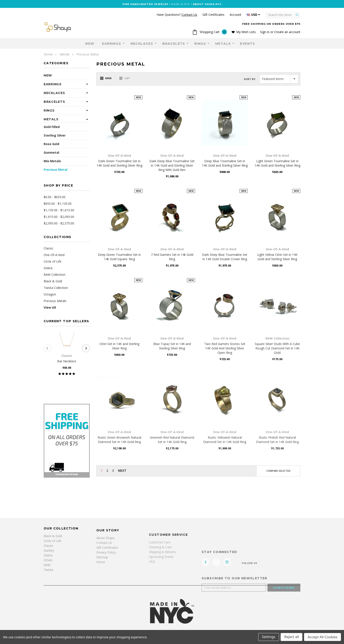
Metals (223, 44)
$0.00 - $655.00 (55, 197)
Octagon (50, 294)
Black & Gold (53, 281)
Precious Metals (55, 301)
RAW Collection (55, 275)
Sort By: (250, 79)
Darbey (49, 596)
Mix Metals (52, 161)
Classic (48, 248)
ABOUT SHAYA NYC (207, 4)
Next (122, 471)
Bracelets (174, 44)
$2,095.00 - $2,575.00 (59, 223)
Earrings (112, 44)
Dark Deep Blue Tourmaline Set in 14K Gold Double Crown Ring (225, 257)
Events (247, 44)
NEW (90, 44)
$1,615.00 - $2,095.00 (59, 217)
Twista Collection (56, 288)
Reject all (291, 637)
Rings (200, 44)
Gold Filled (52, 127)
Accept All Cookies (322, 637)
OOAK (48, 605)
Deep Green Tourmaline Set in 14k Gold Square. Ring (119, 257)
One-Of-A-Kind (54, 255)
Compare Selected (278, 471)
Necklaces (142, 44)
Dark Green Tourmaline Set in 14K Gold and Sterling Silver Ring (119, 163)
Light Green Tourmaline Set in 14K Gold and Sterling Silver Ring (277, 163)
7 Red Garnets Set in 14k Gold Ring (172, 257)
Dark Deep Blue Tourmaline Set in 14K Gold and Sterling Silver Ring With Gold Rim (172, 165)
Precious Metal (88, 54)
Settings (268, 637)
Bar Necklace (67, 361)
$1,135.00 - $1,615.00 (59, 210)
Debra (48, 268)
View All (50, 307)
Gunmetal (51, 152)
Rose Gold (51, 144)
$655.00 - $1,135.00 (58, 204)
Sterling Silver (55, 135)
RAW (47, 610)
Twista (48, 615)
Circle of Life (53, 261)
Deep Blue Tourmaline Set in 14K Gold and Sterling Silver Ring (225, 163)
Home (48, 54)
